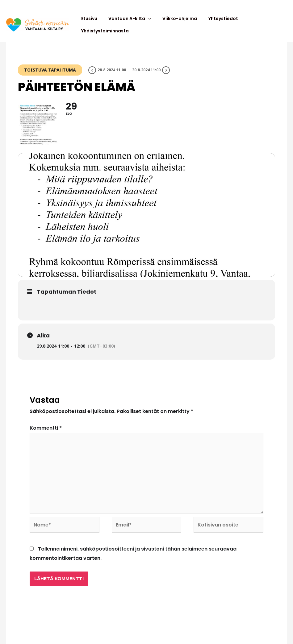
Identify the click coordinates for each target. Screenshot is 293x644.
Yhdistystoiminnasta (260, 23)
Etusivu (90, 23)
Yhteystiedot (214, 23)
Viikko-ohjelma (174, 23)
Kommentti (46, 425)
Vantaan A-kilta (124, 23)
